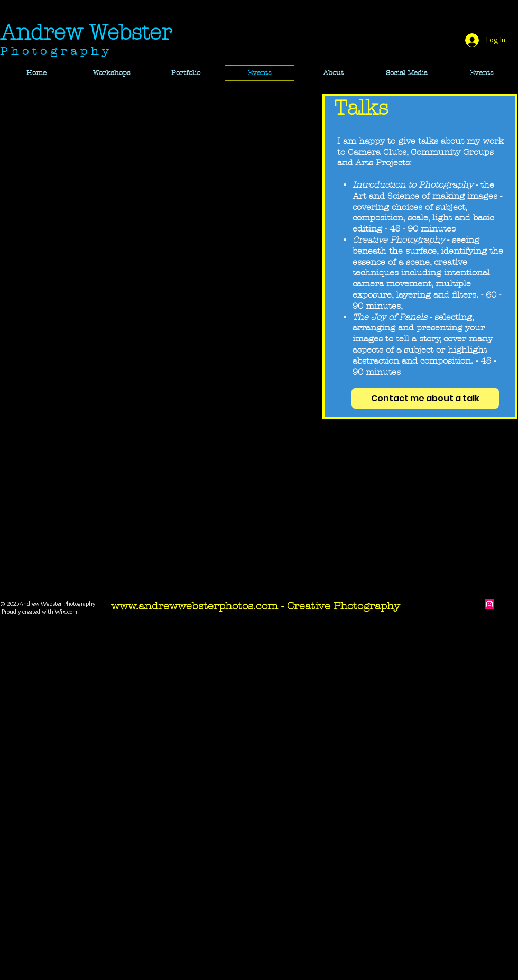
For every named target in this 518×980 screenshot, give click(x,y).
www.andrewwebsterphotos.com (195, 606)
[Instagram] (489, 604)
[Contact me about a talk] (425, 398)
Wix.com (66, 611)
